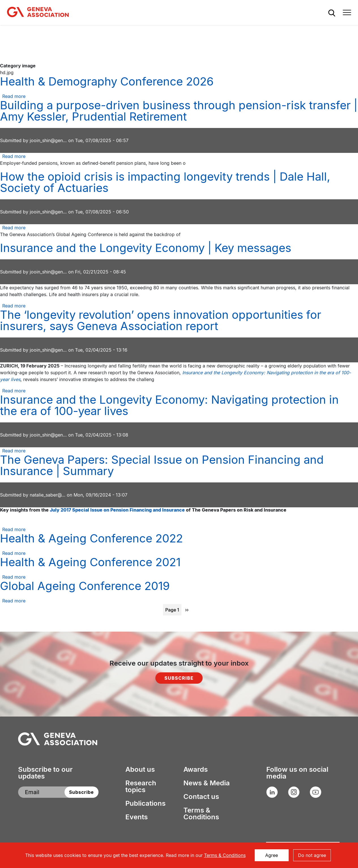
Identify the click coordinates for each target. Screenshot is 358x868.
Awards (196, 769)
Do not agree (312, 855)
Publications (145, 803)
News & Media (207, 783)
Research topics (141, 786)
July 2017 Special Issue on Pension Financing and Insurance (117, 510)
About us (140, 769)
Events (137, 817)
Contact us (201, 797)
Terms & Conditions (201, 814)
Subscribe (179, 678)
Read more (14, 96)
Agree (272, 855)
